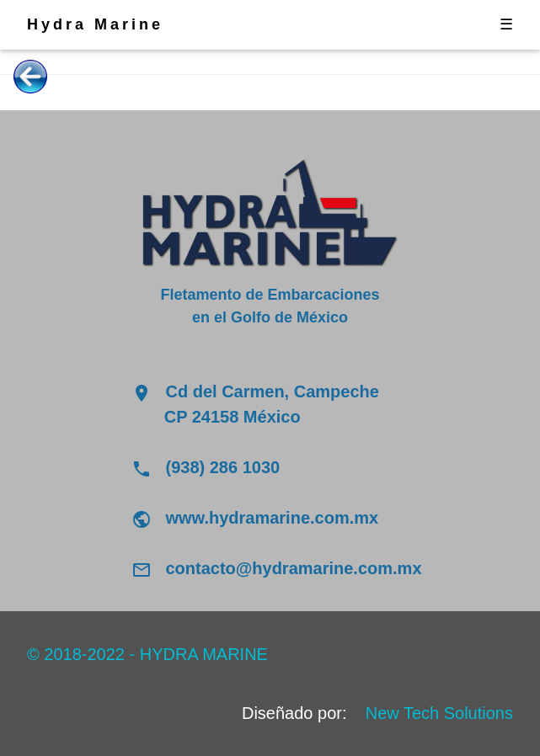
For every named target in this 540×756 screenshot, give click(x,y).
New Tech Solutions (439, 713)
